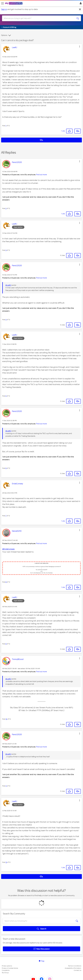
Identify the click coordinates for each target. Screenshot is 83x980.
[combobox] (38, 18)
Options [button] (4, 35)
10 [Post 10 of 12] (6, 719)
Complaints (6, 970)
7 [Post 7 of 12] (6, 516)
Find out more (41, 175)
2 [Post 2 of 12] (6, 208)
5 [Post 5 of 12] (6, 396)
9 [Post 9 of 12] (6, 644)
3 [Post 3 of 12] (6, 250)
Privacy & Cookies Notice (10, 968)
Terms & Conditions (75, 966)
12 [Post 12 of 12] (6, 862)
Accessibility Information (73, 968)
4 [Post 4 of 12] (6, 320)
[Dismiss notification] (80, 9)
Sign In (80, 4)
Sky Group (5, 973)
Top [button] (43, 961)
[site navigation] (3, 3)
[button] (80, 46)
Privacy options (7, 966)
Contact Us (77, 970)
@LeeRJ (8, 285)
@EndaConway (8, 549)
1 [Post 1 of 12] (6, 126)
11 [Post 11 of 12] (6, 786)
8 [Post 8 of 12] (6, 582)
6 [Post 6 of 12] (6, 468)
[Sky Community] (14, 3)
